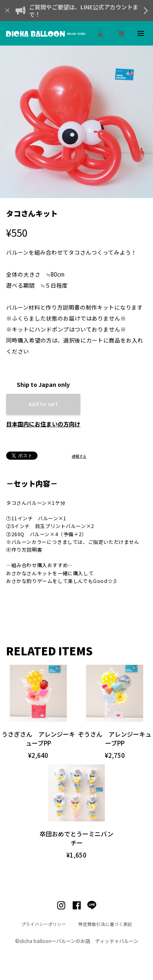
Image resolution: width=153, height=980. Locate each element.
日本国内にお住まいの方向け (43, 424)
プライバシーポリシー (44, 924)
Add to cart (43, 404)
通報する (79, 456)
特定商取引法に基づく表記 (105, 924)
